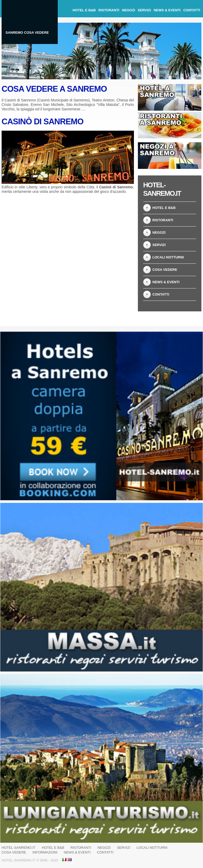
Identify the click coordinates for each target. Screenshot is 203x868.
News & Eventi (167, 10)
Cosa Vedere (165, 270)
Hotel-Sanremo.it (19, 848)
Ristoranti (109, 10)
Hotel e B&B (84, 10)
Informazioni (45, 852)
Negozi (128, 10)
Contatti (192, 10)
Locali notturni (168, 257)
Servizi (144, 10)
